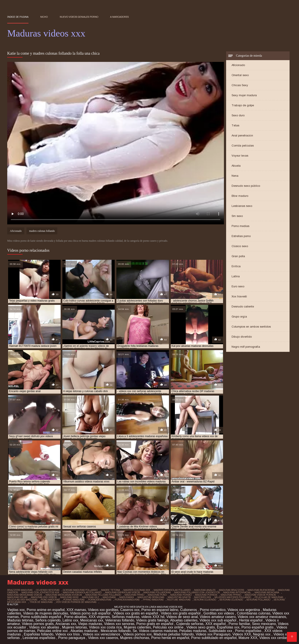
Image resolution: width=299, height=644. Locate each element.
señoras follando (258, 600)
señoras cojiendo (231, 600)
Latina (236, 276)
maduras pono (157, 595)
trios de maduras (41, 602)
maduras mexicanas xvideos (64, 595)
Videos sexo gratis (201, 627)
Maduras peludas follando (174, 634)
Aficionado (238, 65)
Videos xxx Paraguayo (213, 634)
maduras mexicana (267, 592)
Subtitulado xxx (221, 631)
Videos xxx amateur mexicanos (262, 617)
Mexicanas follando (116, 631)
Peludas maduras (193, 631)
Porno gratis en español (155, 624)
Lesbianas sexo (242, 206)
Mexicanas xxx (92, 620)
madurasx (109, 597)
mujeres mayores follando (233, 597)
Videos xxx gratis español (181, 613)
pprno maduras (153, 600)
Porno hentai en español (170, 638)
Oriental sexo (240, 75)
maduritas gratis (179, 597)
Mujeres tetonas (75, 627)
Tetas (235, 125)
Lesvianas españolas (39, 638)
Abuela (236, 166)
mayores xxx (203, 597)
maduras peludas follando (103, 595)
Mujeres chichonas (135, 638)
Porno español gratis (258, 627)
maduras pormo (181, 595)
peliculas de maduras (269, 597)
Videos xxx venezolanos (102, 634)
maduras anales (205, 590)
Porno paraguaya (72, 638)
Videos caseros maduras (158, 631)
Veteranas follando (120, 620)
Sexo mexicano (264, 624)
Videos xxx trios (68, 634)
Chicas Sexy (240, 85)
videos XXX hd (153, 617)
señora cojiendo (205, 600)
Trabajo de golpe (243, 105)
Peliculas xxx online (169, 627)
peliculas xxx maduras (22, 600)
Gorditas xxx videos (219, 613)
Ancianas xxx (66, 624)
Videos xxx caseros (103, 638)
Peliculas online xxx (53, 631)
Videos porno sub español (91, 613)
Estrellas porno (241, 236)
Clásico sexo (240, 246)
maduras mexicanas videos (25, 595)
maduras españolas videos (122, 592)
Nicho (44, 17)
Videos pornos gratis (38, 624)
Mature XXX (248, 638)
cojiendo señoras (48, 590)
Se (135, 631)
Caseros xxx (130, 610)
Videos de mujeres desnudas (46, 613)
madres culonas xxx (137, 590)
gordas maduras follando (80, 590)
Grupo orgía (239, 317)
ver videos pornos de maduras (76, 602)
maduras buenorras (261, 590)
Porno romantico (213, 610)
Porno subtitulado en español (214, 638)
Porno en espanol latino (160, 610)
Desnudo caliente (243, 306)
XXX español (216, 624)
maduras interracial (237, 592)
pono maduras (50, 600)
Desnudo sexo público (246, 186)
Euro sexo (238, 286)
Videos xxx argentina (244, 610)
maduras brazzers (231, 590)
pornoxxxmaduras (127, 600)
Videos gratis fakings (152, 620)
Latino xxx (70, 620)
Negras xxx (262, 634)
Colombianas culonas (254, 613)
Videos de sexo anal (182, 617)
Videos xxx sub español (218, 620)
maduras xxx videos (44, 597)
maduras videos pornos (260, 595)
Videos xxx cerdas (274, 638)
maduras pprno (231, 595)
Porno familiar (239, 624)
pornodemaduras (100, 600)
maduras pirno (134, 595)
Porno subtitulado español (41, 617)
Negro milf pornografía (246, 347)
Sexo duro (238, 115)
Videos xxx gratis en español (136, 613)
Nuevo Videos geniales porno (79, 17)
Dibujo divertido (242, 337)
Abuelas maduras (85, 631)
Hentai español (251, 620)
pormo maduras (74, 600)
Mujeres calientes (137, 627)
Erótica (236, 266)
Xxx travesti (239, 296)
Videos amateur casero (218, 617)
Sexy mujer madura (244, 95)
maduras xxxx (69, 597)
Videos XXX (242, 634)
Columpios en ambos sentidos (251, 327)
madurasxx (127, 597)
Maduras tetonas (20, 620)
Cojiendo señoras (190, 624)
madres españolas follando (172, 590)
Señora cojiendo (48, 620)
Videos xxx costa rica (105, 627)
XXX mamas (76, 610)
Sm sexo (237, 216)
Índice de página (18, 17)
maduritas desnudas (151, 597)
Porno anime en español (46, 610)
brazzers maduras (20, 590)
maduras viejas (17, 597)
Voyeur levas (240, 156)
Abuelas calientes (184, 620)
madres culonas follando (42, 231)
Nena (235, 176)
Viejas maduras (90, 624)
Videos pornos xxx (137, 634)
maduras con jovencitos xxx (40, 592)
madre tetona (111, 590)
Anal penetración (242, 135)
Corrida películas (243, 146)
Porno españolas (249, 631)
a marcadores (119, 17)
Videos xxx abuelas (45, 627)
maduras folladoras (157, 592)
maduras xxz (91, 597)
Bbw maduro (240, 196)
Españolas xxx (228, 627)
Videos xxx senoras (119, 624)
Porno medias (240, 226)
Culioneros (189, 610)
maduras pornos (206, 595)
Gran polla (238, 256)
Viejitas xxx (16, 610)
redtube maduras (179, 600)
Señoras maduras (126, 617)
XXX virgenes (99, 617)
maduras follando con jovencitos (197, 592)
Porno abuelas (75, 617)
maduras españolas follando (82, 592)
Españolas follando (39, 634)
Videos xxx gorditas (103, 610)
